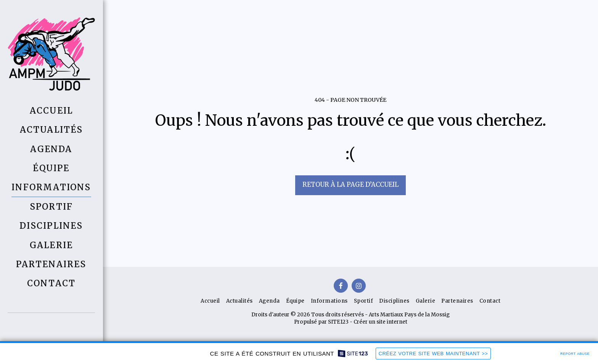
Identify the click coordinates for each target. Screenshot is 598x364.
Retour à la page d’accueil (350, 185)
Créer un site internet (380, 322)
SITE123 (338, 322)
